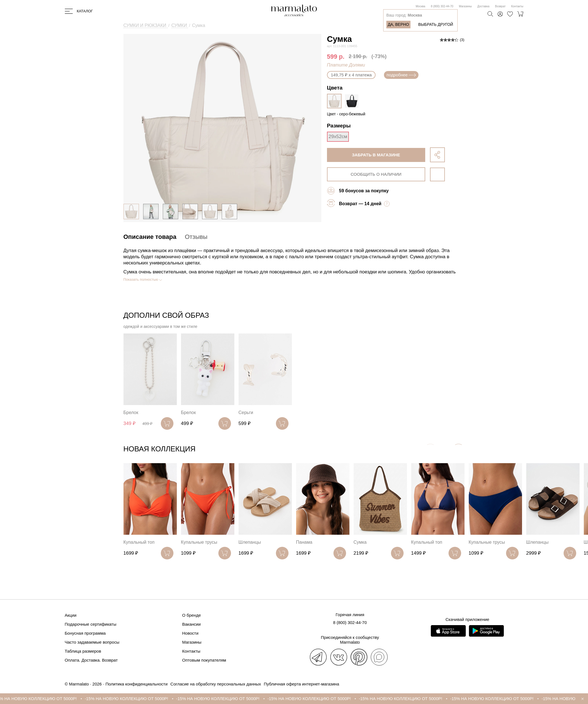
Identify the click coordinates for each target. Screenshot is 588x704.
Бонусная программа (85, 633)
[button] (458, 450)
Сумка (360, 542)
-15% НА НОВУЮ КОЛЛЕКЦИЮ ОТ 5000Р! (44, 699)
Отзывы (196, 237)
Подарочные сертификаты (91, 624)
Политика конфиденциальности (137, 684)
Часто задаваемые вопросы (92, 642)
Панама (304, 542)
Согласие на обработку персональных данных (216, 684)
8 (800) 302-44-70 (442, 6)
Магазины (465, 6)
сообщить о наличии (376, 174)
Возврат (500, 6)
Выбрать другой (436, 24)
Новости (190, 633)
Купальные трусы (199, 542)
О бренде (192, 615)
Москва (420, 6)
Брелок (131, 412)
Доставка (483, 6)
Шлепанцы (250, 542)
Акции (71, 615)
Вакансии (191, 624)
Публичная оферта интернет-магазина (301, 684)
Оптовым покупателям (204, 660)
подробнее (401, 75)
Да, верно (398, 24)
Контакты (517, 6)
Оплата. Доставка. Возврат (91, 660)
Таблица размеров (83, 651)
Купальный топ (139, 542)
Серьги (246, 412)
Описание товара (150, 237)
